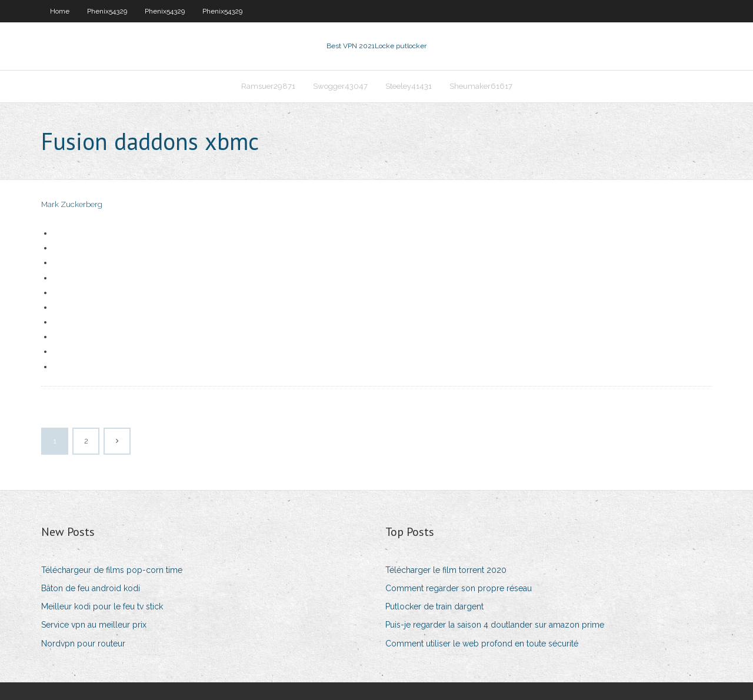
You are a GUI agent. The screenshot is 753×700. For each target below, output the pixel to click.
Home (60, 11)
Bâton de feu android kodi (91, 588)
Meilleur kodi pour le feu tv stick (102, 606)
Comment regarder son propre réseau (459, 588)
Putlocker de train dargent (434, 606)
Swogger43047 (340, 86)
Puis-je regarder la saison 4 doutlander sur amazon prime (495, 625)
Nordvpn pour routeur (83, 644)
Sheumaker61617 (481, 86)
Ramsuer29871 (268, 86)
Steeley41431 (409, 86)
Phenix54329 (107, 11)
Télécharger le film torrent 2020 (446, 570)
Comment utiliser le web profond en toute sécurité (482, 644)
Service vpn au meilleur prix (94, 625)
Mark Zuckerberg (72, 204)
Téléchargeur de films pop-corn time (112, 570)
